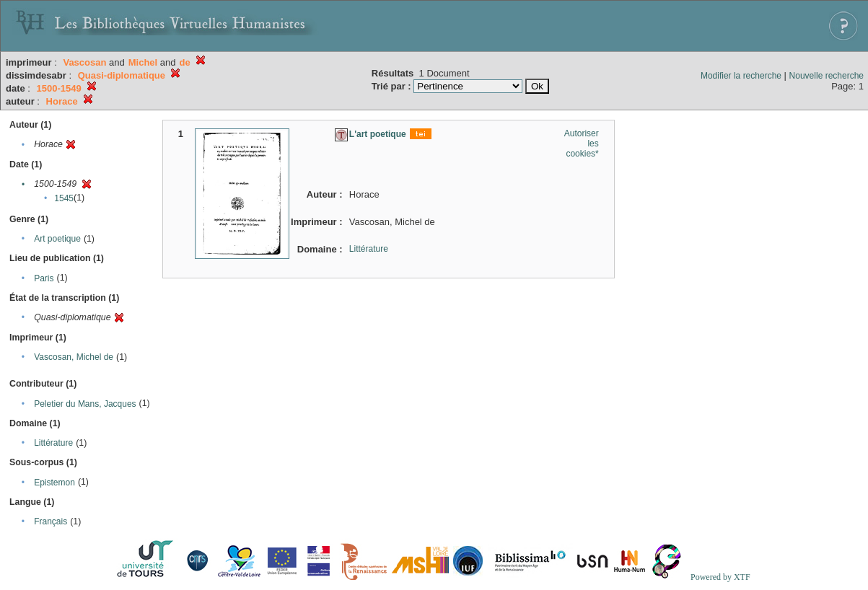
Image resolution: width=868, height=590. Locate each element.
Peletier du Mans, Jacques (85, 404)
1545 (64, 198)
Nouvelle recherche (827, 76)
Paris (44, 278)
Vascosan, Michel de (74, 357)
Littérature (53, 443)
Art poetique (57, 239)
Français (51, 521)
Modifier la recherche (741, 76)
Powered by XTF (720, 577)
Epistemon (54, 483)
